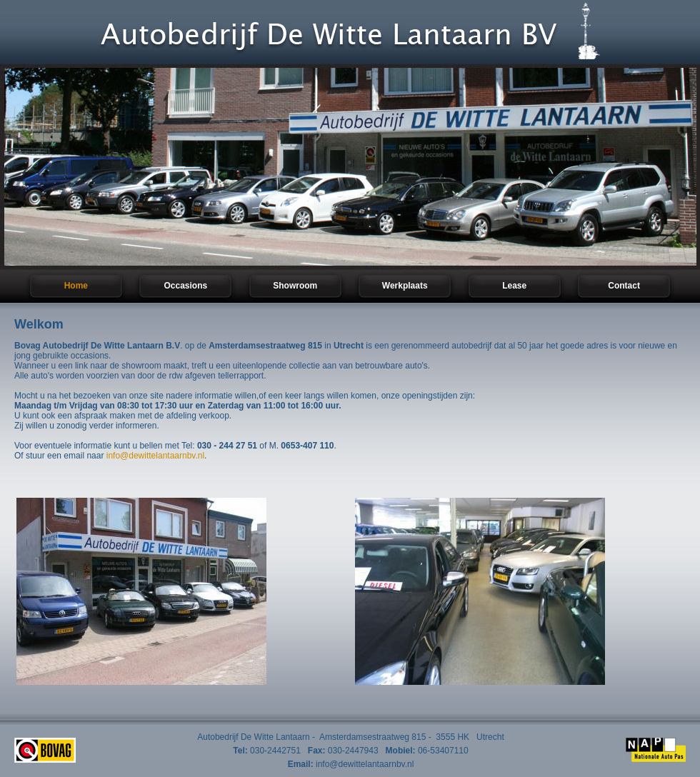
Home (76, 286)
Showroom (295, 286)
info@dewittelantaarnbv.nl (155, 456)
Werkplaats (405, 286)
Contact (624, 286)
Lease (514, 286)
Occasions (185, 286)
